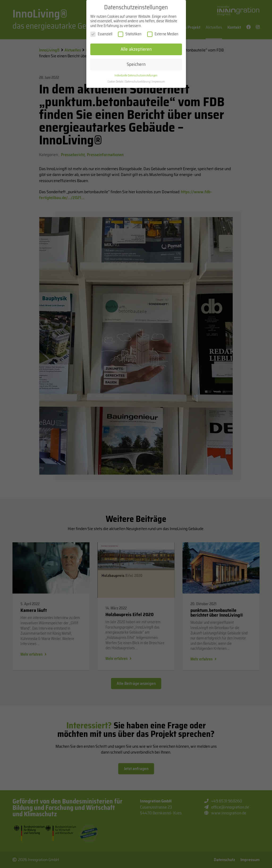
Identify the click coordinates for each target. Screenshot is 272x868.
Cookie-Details (115, 85)
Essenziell (101, 37)
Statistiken (130, 37)
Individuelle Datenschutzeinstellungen (136, 78)
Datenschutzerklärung (138, 85)
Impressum (158, 85)
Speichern (136, 67)
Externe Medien (163, 37)
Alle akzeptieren (136, 52)
